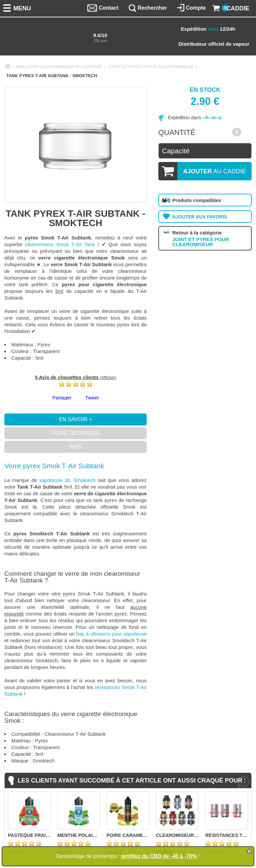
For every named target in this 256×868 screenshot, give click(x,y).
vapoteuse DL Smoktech (67, 480)
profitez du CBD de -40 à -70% (159, 856)
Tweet (92, 398)
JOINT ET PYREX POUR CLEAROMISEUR (151, 67)
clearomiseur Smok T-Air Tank (60, 244)
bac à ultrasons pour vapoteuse (111, 634)
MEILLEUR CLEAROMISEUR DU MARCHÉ (59, 67)
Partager (62, 398)
